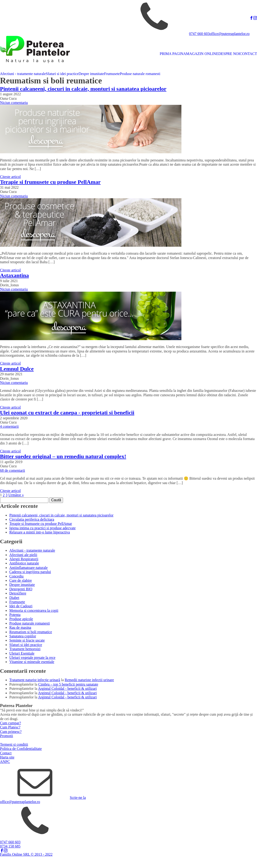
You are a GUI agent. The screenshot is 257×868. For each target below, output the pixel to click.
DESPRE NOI (229, 54)
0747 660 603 (199, 34)
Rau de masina (20, 627)
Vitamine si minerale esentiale (32, 662)
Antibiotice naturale (24, 563)
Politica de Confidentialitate (21, 749)
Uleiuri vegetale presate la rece (32, 658)
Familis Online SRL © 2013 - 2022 (26, 854)
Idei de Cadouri (21, 606)
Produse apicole (21, 619)
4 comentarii (9, 426)
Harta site (7, 757)
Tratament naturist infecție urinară (35, 680)
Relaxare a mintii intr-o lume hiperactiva (40, 532)
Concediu (16, 576)
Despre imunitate (91, 74)
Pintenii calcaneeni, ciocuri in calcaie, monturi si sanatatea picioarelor (61, 515)
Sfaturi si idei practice (62, 74)
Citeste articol (10, 177)
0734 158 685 (10, 846)
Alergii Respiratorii (24, 559)
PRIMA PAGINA (173, 54)
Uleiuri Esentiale (22, 653)
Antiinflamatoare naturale (28, 568)
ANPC (5, 762)
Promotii (7, 736)
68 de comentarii (13, 470)
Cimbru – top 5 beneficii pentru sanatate (68, 684)
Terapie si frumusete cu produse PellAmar (41, 524)
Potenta (15, 615)
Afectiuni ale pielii (23, 555)
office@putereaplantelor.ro (230, 34)
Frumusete (112, 74)
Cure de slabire (21, 580)
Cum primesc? (11, 732)
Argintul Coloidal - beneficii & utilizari (68, 689)
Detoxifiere (18, 593)
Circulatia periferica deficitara (32, 519)
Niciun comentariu (14, 103)
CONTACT (248, 54)
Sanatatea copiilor (23, 636)
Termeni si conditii (14, 744)
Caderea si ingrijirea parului (30, 572)
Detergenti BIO (21, 589)
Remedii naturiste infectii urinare (89, 680)
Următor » (16, 495)
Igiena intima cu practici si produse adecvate (42, 528)
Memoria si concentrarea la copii (34, 610)
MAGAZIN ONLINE (202, 54)
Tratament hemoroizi (25, 649)
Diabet (14, 598)
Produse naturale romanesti (140, 74)
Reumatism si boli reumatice (31, 632)
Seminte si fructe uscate (27, 640)
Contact (6, 753)
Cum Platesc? (10, 727)
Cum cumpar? (10, 723)
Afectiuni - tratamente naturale (23, 74)
